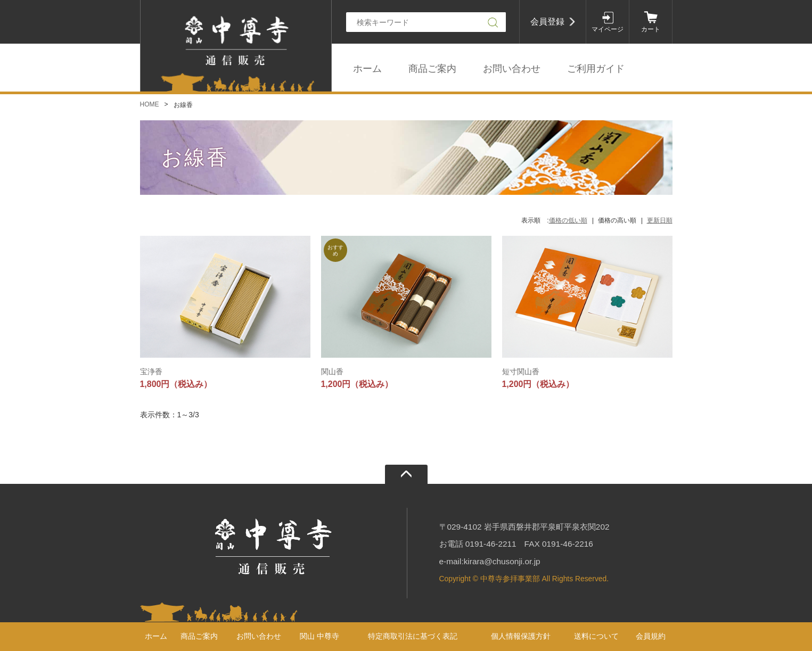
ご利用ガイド (596, 69)
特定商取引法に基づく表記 (413, 636)
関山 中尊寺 (319, 636)
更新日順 (660, 220)
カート (651, 29)
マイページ (608, 29)
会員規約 (651, 636)
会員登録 (547, 22)
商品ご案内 (432, 69)
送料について (596, 636)
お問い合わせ (512, 69)
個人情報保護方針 (521, 636)
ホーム (367, 69)
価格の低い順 (568, 220)
